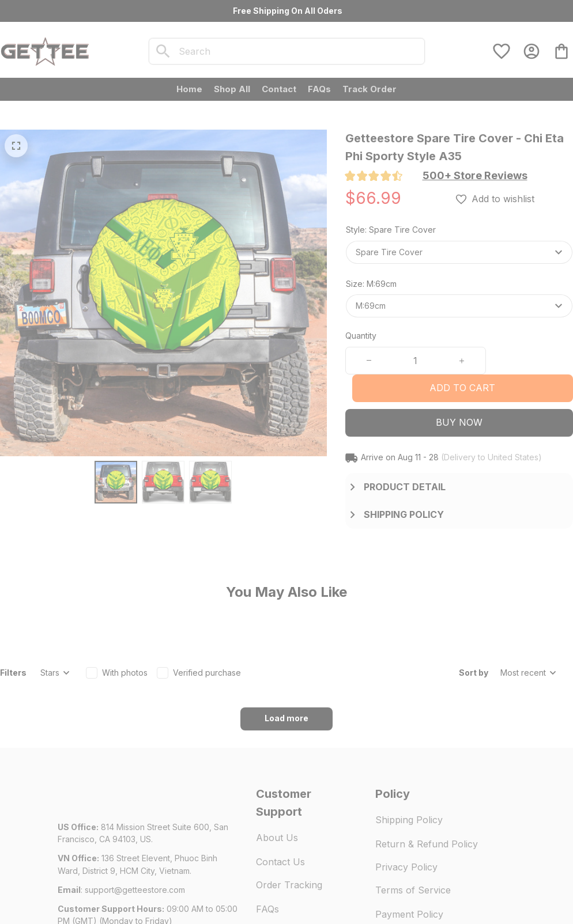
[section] (475, 176)
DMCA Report (163, 889)
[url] (135, 826)
